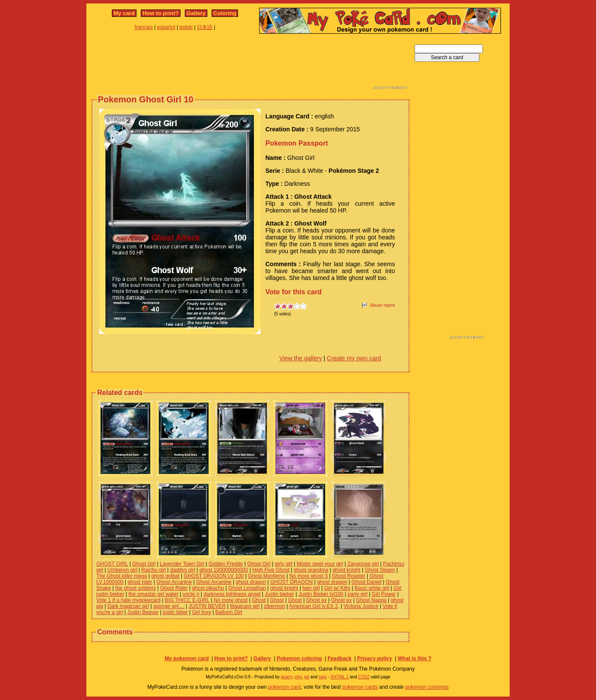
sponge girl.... (169, 606)
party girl (358, 594)
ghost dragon (251, 582)
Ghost (259, 600)
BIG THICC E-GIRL (187, 600)
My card (124, 13)
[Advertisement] (250, 64)
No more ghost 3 (309, 576)
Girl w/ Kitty (338, 588)
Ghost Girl (144, 564)
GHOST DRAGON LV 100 (214, 576)
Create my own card (354, 358)
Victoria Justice (361, 606)
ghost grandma (311, 570)
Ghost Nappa (371, 600)
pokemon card (285, 687)
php (298, 677)
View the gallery (301, 358)
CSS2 (364, 677)
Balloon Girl (229, 612)
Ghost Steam (380, 570)
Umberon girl (122, 570)
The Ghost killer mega (122, 576)
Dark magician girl (128, 606)
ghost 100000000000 (224, 570)
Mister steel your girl (320, 564)
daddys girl (183, 570)
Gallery (196, 13)
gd (307, 677)
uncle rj (191, 594)
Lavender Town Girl (182, 564)
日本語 (205, 27)
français (144, 27)
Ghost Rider (174, 588)
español (166, 27)
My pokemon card (187, 659)
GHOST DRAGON (292, 582)
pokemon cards (360, 687)
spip (323, 677)
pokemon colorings (427, 687)
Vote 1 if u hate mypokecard (128, 600)
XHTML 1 (339, 677)
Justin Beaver (143, 612)
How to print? (161, 13)
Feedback (339, 659)
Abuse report (382, 305)
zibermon (274, 606)
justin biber (175, 612)
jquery (287, 677)
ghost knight (347, 570)
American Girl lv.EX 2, (314, 606)
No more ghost (231, 600)
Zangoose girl (363, 564)
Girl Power (384, 594)
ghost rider (140, 582)
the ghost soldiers (136, 588)
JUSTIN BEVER (207, 606)
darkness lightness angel (232, 594)
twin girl (311, 588)
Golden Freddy (226, 564)
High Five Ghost (271, 570)
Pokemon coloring (300, 659)
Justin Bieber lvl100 (321, 594)
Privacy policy (375, 659)
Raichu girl (154, 570)
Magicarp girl (245, 606)
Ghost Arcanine (174, 582)
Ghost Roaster (348, 576)
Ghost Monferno (266, 576)
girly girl (284, 564)
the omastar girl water (154, 594)
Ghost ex (317, 600)
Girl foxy (202, 612)
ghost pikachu (208, 588)
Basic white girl (372, 588)
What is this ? (415, 659)
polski (186, 27)
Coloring (225, 13)
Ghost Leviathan (247, 588)
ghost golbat (165, 576)
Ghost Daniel (366, 582)
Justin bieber (279, 594)
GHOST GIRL (112, 564)
